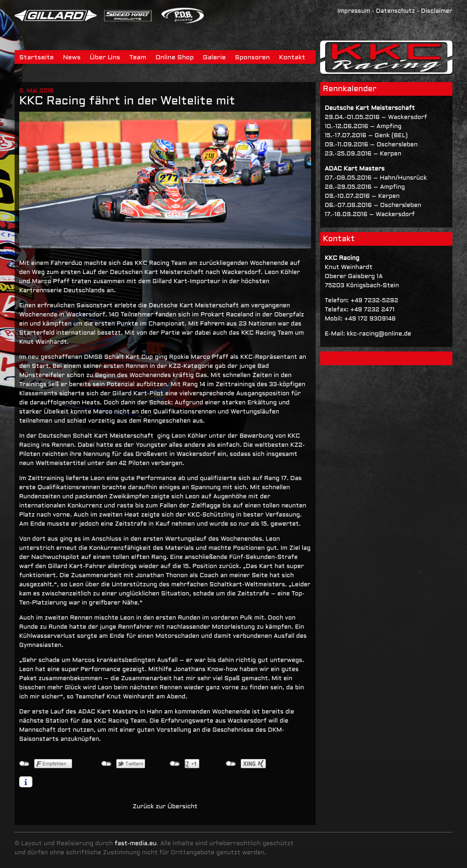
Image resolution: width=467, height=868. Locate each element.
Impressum (354, 11)
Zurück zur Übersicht (165, 807)
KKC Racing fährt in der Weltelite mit (127, 101)
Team (138, 58)
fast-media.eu (135, 844)
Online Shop (175, 58)
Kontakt (292, 58)
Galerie (214, 58)
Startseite (36, 58)
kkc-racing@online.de (379, 334)
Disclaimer (437, 11)
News (72, 58)
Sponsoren (252, 58)
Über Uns (105, 58)
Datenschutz (395, 11)
